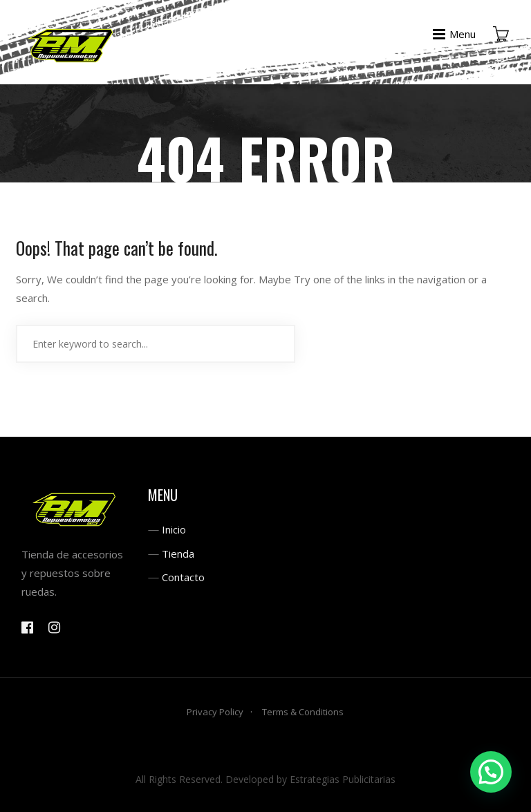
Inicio (174, 529)
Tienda (178, 554)
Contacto (183, 577)
